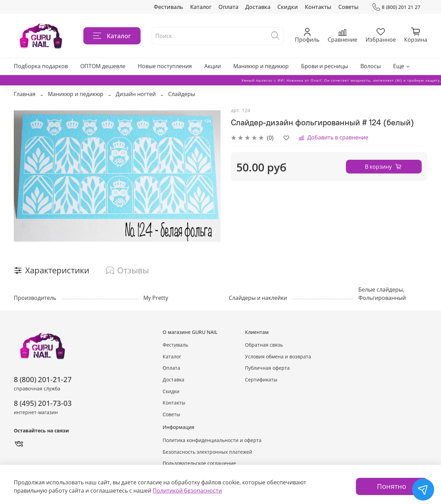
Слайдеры (182, 94)
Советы (348, 7)
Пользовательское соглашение (199, 463)
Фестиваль (168, 7)
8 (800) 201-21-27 (43, 379)
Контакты (318, 7)
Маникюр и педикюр (261, 66)
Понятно (392, 486)
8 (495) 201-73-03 (43, 403)
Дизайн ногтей (136, 94)
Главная (25, 94)
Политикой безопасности (187, 491)
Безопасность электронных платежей (207, 452)
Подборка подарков (41, 66)
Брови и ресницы (325, 66)
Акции (213, 66)
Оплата (228, 7)
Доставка (258, 7)
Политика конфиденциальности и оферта (212, 440)
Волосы (371, 66)
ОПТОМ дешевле (103, 66)
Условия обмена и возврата (278, 356)
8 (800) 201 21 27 (396, 7)
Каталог (201, 7)
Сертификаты (261, 380)
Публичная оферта (267, 368)
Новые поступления (165, 66)
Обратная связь (264, 345)
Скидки (288, 7)
